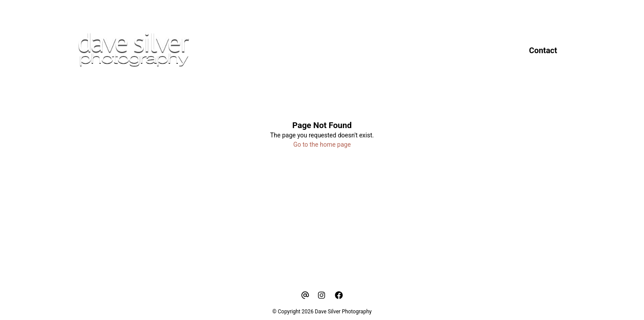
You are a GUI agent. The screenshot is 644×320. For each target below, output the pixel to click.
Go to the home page (322, 144)
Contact (543, 50)
